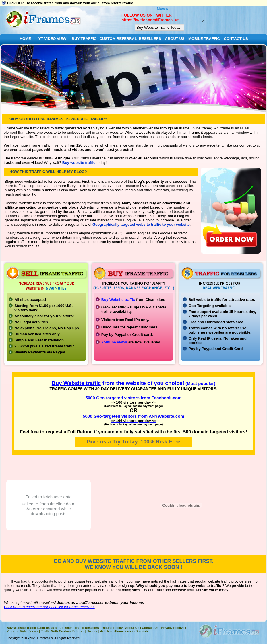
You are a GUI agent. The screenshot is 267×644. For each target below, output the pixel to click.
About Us (132, 628)
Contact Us (150, 628)
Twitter (92, 631)
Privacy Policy (172, 628)
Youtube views (114, 342)
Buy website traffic (79, 163)
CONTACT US (236, 39)
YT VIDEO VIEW (53, 39)
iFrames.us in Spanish (131, 631)
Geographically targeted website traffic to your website (141, 224)
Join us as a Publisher (55, 628)
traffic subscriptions (20, 225)
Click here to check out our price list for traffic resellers (49, 607)
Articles (106, 631)
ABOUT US (175, 39)
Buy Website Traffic (21, 628)
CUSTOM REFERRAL (118, 39)
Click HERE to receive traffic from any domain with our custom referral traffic (70, 3)
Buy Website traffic (118, 300)
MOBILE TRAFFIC (204, 39)
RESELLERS (150, 39)
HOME (25, 39)
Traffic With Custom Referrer (62, 631)
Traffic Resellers (87, 628)
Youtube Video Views (22, 631)
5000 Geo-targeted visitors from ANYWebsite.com (133, 416)
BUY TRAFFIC (84, 39)
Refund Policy (112, 628)
